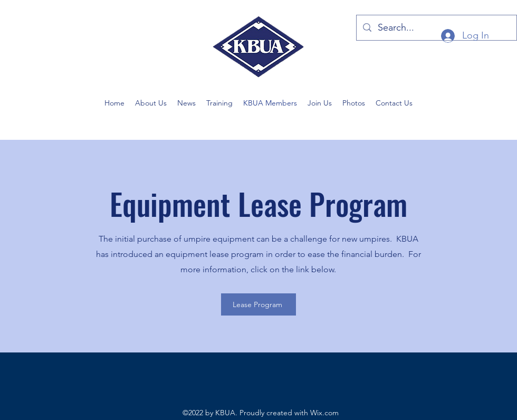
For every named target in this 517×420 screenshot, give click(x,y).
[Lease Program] (258, 304)
